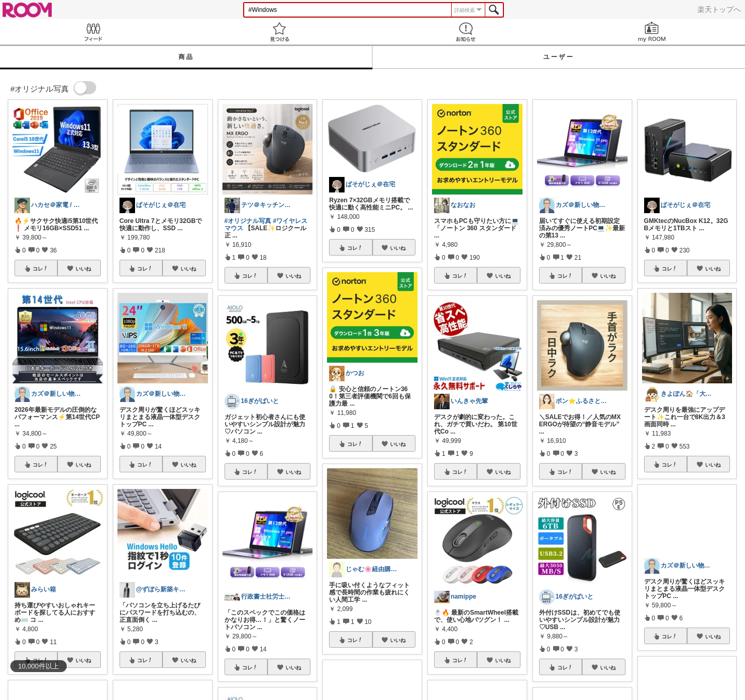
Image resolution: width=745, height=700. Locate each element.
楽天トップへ (719, 9)
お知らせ (466, 32)
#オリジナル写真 (248, 221)
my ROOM (652, 32)
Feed (93, 32)
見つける (279, 32)
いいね (83, 269)
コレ (40, 269)
